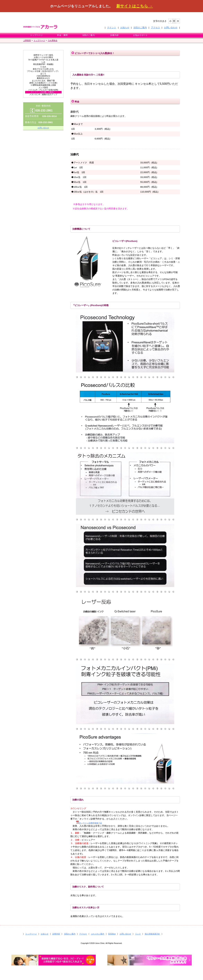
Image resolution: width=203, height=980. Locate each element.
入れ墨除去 (53, 40)
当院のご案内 (140, 28)
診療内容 (114, 35)
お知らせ (125, 28)
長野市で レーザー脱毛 (43, 55)
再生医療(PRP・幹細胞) (43, 64)
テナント (112, 28)
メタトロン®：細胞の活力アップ (43, 94)
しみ (43, 62)
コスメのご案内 (98, 934)
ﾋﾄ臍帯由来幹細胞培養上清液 (43, 85)
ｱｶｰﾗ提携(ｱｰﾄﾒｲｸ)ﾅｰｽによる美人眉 (43, 60)
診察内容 (56, 934)
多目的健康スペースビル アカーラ (43, 27)
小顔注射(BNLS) (43, 76)
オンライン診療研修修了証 (89, 823)
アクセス (156, 28)
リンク (138, 934)
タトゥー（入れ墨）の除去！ (43, 92)
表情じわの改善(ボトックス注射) (43, 83)
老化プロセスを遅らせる (43, 69)
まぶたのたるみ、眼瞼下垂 (43, 81)
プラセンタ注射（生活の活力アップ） (43, 71)
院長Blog (112, 934)
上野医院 (27, 40)
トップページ (36, 35)
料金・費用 (62, 35)
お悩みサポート (140, 35)
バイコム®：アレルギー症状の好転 (43, 90)
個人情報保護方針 (152, 934)
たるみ (43, 67)
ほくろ (43, 74)
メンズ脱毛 (43, 87)
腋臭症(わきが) (43, 78)
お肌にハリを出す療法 (43, 57)
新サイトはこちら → (135, 6)
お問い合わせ (171, 28)
